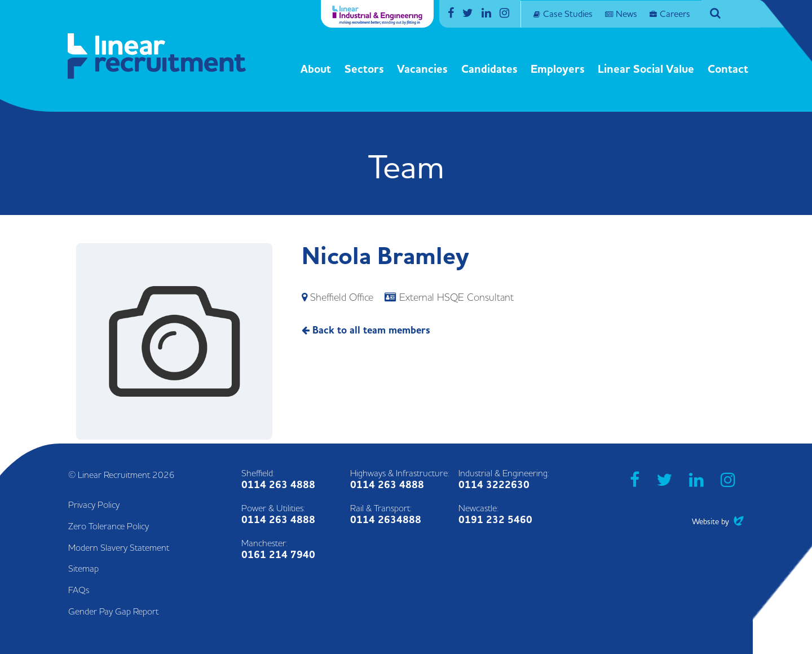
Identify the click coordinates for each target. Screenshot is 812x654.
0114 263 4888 (278, 485)
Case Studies (568, 14)
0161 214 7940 (278, 555)
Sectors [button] (364, 69)
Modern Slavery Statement (119, 548)
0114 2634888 (386, 520)
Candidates (489, 69)
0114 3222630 (494, 485)
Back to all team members (366, 330)
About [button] (316, 69)
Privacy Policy (94, 505)
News (626, 14)
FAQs (79, 590)
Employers (558, 69)
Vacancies (422, 69)
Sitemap (83, 569)
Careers (675, 14)
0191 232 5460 (495, 520)
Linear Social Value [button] (646, 69)
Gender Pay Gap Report (113, 612)
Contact (728, 69)
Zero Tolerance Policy (109, 526)
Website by (718, 522)
